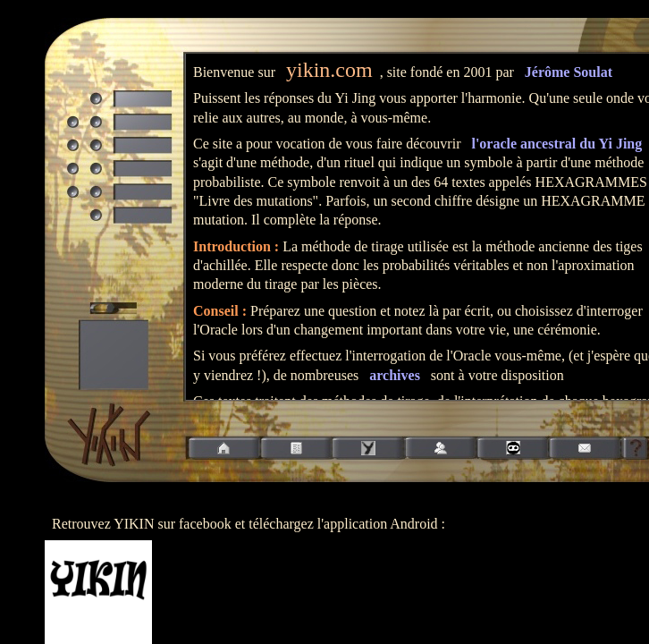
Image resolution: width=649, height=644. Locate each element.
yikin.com (329, 70)
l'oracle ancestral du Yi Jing (556, 144)
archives (395, 375)
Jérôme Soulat (569, 72)
